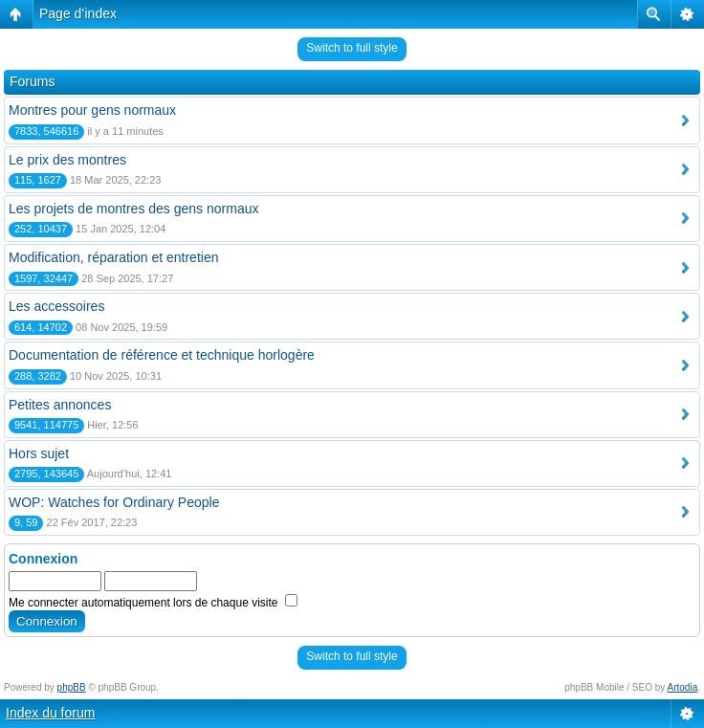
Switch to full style (352, 48)
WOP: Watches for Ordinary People (114, 502)
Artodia (683, 687)
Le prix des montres (67, 160)
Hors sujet (39, 453)
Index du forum (50, 713)
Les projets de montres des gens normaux (133, 209)
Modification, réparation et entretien (113, 257)
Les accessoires (56, 306)
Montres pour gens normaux (92, 110)
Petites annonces (60, 405)
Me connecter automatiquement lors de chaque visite (153, 603)
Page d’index (78, 13)
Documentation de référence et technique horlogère (162, 355)
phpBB (72, 687)
